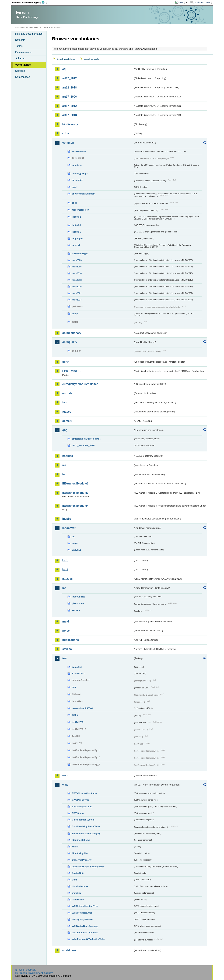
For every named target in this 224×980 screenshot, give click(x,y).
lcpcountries (79, 597)
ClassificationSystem (83, 820)
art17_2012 (70, 106)
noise (66, 631)
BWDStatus (78, 813)
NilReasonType (80, 254)
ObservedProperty (82, 860)
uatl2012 (76, 550)
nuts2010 (77, 273)
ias (64, 465)
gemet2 (67, 421)
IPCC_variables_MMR (83, 445)
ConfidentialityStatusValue (86, 826)
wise (65, 785)
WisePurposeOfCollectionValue (89, 939)
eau (74, 687)
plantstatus (78, 603)
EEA (30, 2)
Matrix (75, 847)
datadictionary (72, 333)
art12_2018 (70, 88)
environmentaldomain (84, 194)
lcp (64, 588)
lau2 (65, 570)
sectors (76, 610)
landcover (69, 528)
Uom (74, 880)
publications (71, 640)
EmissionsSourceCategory (86, 834)
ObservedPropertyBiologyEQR (88, 867)
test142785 (78, 722)
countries (77, 165)
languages (77, 238)
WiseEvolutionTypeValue (85, 933)
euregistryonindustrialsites (80, 384)
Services (20, 71)
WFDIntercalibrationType (85, 906)
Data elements (23, 52)
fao (64, 402)
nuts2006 (77, 267)
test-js (75, 715)
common (68, 143)
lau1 (65, 560)
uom (65, 775)
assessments (79, 151)
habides (68, 456)
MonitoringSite (80, 853)
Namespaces (23, 77)
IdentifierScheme (81, 840)
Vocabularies (23, 65)
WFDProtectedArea (82, 913)
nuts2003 (77, 260)
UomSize (77, 893)
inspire (67, 519)
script (75, 314)
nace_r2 (76, 245)
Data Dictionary (41, 27)
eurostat (68, 393)
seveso (67, 649)
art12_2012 (70, 78)
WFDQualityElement (83, 919)
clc (73, 537)
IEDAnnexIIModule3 (75, 493)
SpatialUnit (78, 873)
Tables (19, 46)
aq (64, 69)
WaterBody (78, 900)
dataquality (70, 342)
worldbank (69, 950)
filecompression (80, 210)
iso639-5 (76, 232)
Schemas (20, 58)
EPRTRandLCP (72, 371)
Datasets (20, 40)
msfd (66, 622)
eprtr (65, 362)
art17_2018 (70, 115)
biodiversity (70, 124)
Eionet (29, 27)
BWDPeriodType (81, 800)
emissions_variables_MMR (86, 439)
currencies (78, 180)
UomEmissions (80, 886)
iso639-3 (76, 225)
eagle (75, 543)
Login (181, 2)
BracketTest (78, 673)
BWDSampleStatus (82, 807)
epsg (75, 203)
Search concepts (91, 59)
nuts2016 (77, 287)
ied (64, 474)
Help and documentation (29, 34)
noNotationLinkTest (82, 708)
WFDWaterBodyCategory (85, 926)
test (65, 658)
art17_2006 (70, 97)
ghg (65, 430)
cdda (66, 133)
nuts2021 (77, 293)
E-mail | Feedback (25, 970)
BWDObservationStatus (85, 793)
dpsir (75, 187)
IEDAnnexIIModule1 (75, 484)
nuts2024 (77, 300)
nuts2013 (77, 280)
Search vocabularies (66, 59)
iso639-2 (76, 217)
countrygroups (80, 173)
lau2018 (67, 579)
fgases (67, 412)
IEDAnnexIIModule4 (75, 506)
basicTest (77, 667)
